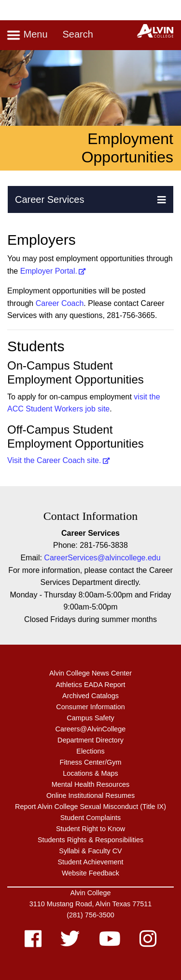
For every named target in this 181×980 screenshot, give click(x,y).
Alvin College (91, 893)
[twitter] (70, 943)
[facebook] (33, 943)
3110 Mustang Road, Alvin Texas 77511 (90, 904)
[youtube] (110, 943)
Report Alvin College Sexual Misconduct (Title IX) (90, 807)
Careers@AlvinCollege (91, 729)
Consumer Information (90, 707)
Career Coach (60, 303)
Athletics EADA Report (91, 685)
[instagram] (148, 943)
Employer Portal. (49, 271)
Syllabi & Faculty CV (90, 851)
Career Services (49, 199)
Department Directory (90, 740)
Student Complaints (91, 818)
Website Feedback (90, 873)
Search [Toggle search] (77, 34)
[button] (162, 199)
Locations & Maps (90, 773)
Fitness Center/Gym (91, 762)
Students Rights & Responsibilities (90, 840)
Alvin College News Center (90, 673)
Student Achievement (90, 862)
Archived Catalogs (90, 696)
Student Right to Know (90, 829)
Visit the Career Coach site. (54, 460)
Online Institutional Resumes (90, 795)
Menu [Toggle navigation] (27, 35)
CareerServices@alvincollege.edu (102, 558)
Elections (90, 751)
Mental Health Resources (91, 784)
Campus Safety (90, 718)
